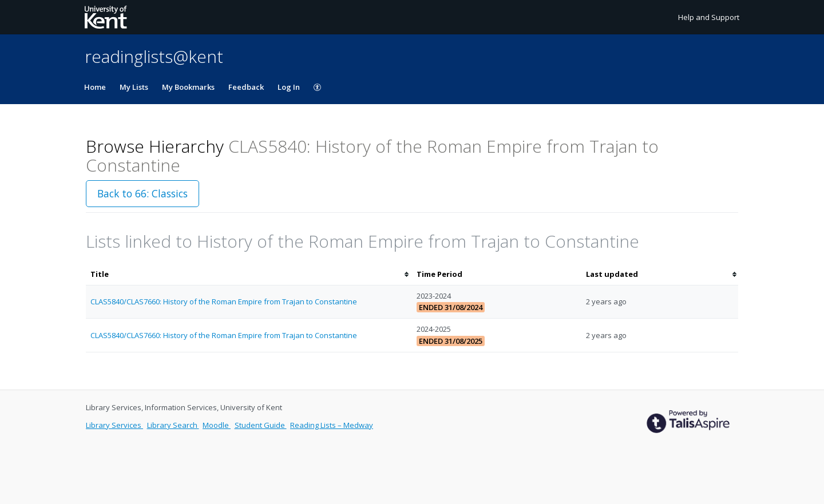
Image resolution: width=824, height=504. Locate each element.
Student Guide (261, 425)
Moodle (217, 425)
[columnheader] (249, 274)
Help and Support (709, 17)
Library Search (173, 425)
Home (95, 87)
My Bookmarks (188, 87)
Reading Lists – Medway (332, 425)
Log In (289, 87)
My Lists (134, 87)
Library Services (114, 425)
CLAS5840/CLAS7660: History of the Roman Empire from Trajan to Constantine (224, 301)
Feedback (246, 87)
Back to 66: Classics (142, 193)
